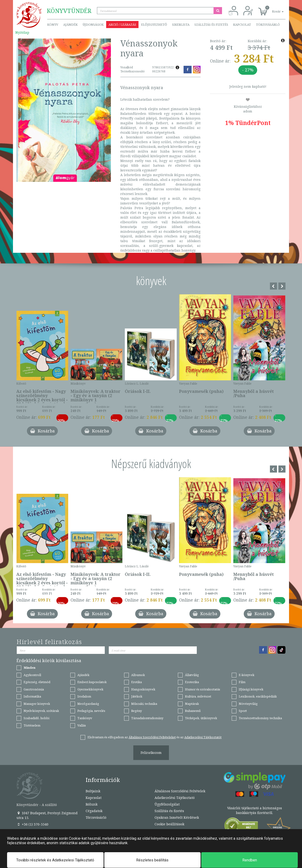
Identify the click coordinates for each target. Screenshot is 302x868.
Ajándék (70, 25)
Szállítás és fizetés (211, 25)
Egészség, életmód (37, 682)
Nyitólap (22, 32)
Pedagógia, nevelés (91, 711)
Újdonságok (93, 25)
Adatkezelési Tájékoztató (175, 798)
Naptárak (192, 704)
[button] (273, 9)
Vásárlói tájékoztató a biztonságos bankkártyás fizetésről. (255, 810)
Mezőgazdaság (88, 704)
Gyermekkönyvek (90, 689)
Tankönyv (85, 718)
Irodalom (84, 696)
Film (242, 682)
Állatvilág (192, 675)
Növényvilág (248, 704)
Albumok (138, 675)
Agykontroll (32, 675)
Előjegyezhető (154, 25)
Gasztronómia (34, 689)
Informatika (32, 696)
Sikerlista (181, 25)
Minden (29, 668)
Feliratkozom (151, 753)
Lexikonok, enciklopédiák (258, 696)
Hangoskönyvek (143, 689)
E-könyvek (247, 675)
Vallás (82, 725)
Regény (136, 711)
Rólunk (92, 804)
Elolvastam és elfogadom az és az (155, 737)
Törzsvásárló (268, 25)
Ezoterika (192, 682)
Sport (243, 711)
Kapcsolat (242, 25)
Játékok (137, 696)
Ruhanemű (193, 711)
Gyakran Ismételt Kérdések (177, 817)
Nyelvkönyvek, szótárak (41, 711)
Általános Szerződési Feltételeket (152, 737)
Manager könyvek (37, 704)
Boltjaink (93, 791)
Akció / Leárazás (122, 25)
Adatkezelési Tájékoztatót (203, 737)
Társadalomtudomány (147, 718)
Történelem (32, 725)
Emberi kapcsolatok (92, 682)
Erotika (136, 682)
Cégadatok (94, 811)
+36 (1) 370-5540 (32, 824)
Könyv (53, 25)
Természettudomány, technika (260, 718)
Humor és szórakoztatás (203, 689)
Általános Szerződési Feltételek (180, 791)
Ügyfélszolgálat (167, 804)
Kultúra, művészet (198, 696)
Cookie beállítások (169, 824)
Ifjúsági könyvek (251, 689)
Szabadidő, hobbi (36, 718)
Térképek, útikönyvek (201, 718)
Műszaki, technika (144, 704)
